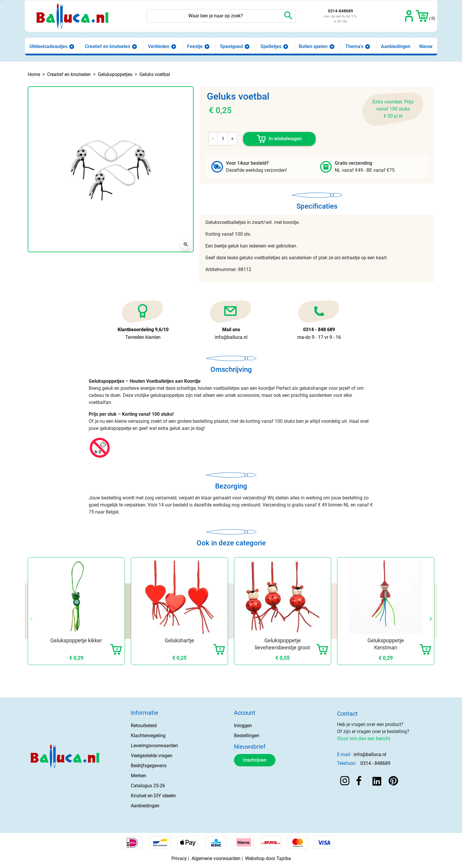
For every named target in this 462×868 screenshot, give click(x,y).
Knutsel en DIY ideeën (153, 796)
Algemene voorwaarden (216, 858)
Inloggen (243, 726)
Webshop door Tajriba (268, 858)
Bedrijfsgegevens (149, 766)
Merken (138, 776)
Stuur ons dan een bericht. (364, 739)
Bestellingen (247, 736)
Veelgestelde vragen (152, 756)
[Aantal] (223, 139)
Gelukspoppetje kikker (76, 640)
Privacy (179, 858)
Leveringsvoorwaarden (154, 746)
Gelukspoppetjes (115, 74)
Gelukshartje (179, 640)
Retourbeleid (144, 726)
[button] (422, 16)
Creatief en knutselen (69, 74)
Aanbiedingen (145, 806)
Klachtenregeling (148, 736)
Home (34, 74)
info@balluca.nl (370, 754)
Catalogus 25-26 (148, 786)
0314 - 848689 (375, 763)
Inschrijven (255, 760)
